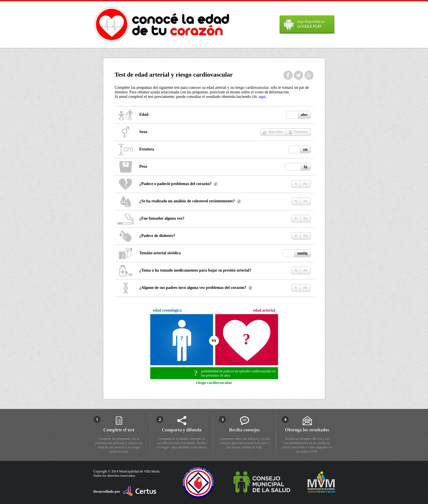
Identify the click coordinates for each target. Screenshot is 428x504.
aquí (262, 97)
